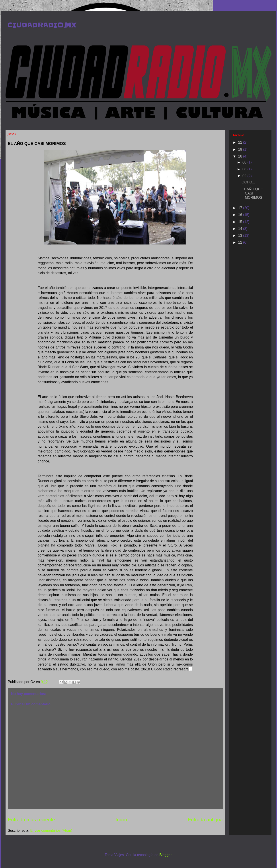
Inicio (121, 820)
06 (245, 169)
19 (241, 149)
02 (245, 176)
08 (245, 162)
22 (241, 142)
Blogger (165, 855)
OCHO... (248, 182)
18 (241, 156)
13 (241, 236)
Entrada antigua (205, 820)
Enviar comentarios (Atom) (51, 830)
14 (241, 229)
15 (241, 222)
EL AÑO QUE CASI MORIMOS (252, 193)
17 (241, 208)
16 (241, 215)
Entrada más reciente (31, 820)
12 (241, 242)
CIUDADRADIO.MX (42, 25)
